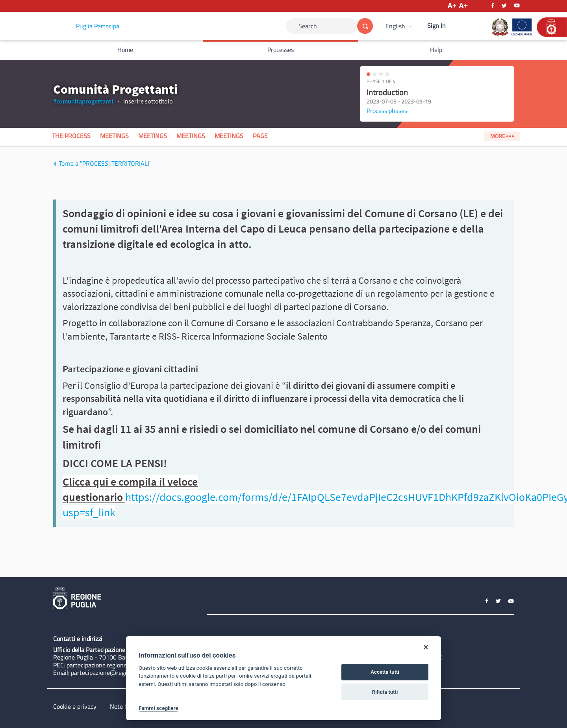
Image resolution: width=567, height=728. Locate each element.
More (502, 136)
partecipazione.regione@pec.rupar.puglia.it (123, 665)
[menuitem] (400, 26)
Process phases (387, 111)
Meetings (114, 136)
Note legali (124, 706)
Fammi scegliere (158, 708)
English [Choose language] (395, 26)
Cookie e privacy (75, 706)
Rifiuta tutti (385, 692)
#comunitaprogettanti (83, 101)
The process (71, 136)
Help (436, 50)
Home (125, 50)
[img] (55, 164)
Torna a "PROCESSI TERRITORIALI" (102, 163)
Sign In (436, 26)
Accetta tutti (385, 672)
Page (260, 136)
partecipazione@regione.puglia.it (115, 673)
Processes (281, 50)
